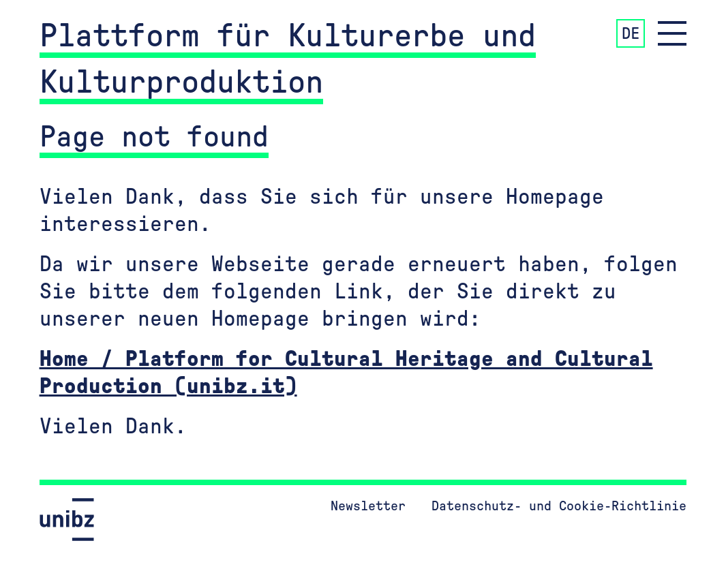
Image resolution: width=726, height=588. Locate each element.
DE (631, 34)
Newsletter (368, 506)
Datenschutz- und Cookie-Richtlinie (559, 506)
